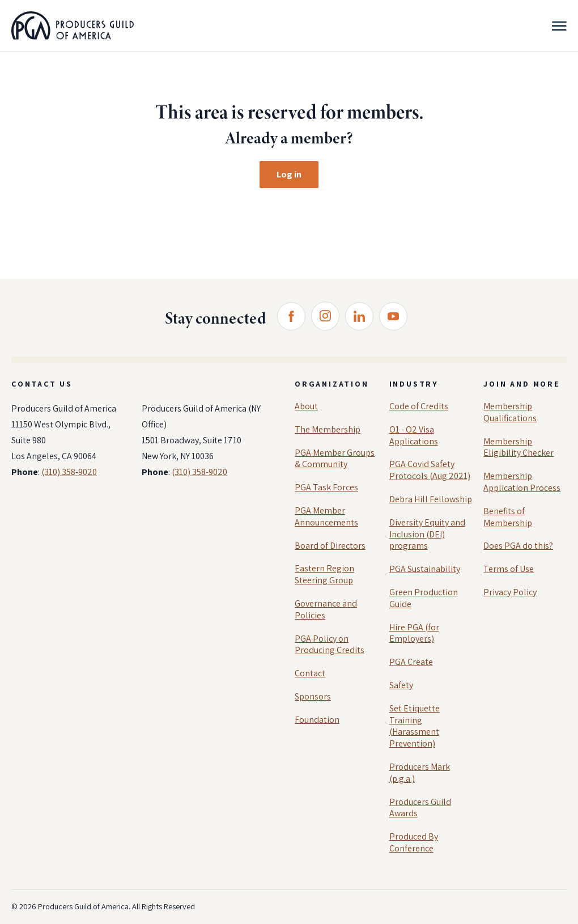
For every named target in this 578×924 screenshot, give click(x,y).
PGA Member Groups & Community (335, 459)
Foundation (317, 720)
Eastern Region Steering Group (324, 574)
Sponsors (313, 696)
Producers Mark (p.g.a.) (420, 773)
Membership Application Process (522, 482)
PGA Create (411, 662)
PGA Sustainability (425, 569)
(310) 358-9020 (69, 472)
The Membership (328, 429)
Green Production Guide (424, 598)
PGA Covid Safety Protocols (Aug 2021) (430, 470)
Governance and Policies (326, 609)
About (306, 406)
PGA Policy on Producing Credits (330, 645)
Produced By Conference (414, 842)
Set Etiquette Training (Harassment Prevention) (415, 726)
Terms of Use (509, 569)
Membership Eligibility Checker (518, 447)
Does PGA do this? (518, 546)
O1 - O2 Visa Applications (414, 435)
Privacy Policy (510, 592)
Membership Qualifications (510, 412)
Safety (401, 685)
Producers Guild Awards (420, 808)
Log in (289, 174)
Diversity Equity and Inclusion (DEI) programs (427, 534)
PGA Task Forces (326, 487)
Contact (310, 673)
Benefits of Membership (508, 517)
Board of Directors (330, 546)
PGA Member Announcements (326, 516)
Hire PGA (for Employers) (414, 633)
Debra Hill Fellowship (431, 499)
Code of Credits (419, 406)
